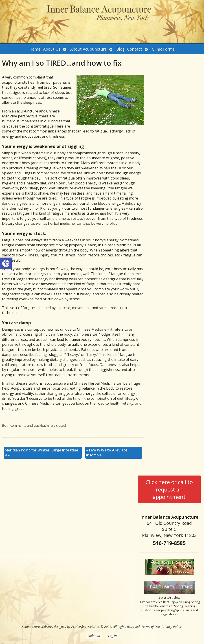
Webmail (94, 636)
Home (35, 49)
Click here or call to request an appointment (169, 489)
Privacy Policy (172, 627)
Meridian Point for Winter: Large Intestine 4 (42, 453)
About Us (52, 49)
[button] (6, 263)
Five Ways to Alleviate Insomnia (107, 453)
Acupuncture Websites (37, 627)
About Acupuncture (88, 49)
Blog (121, 49)
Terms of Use (151, 627)
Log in (112, 636)
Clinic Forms (163, 49)
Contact (135, 49)
